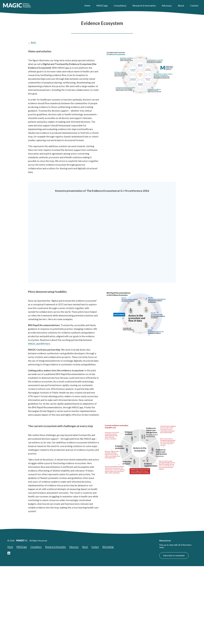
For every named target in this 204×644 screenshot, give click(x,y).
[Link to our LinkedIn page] (9, 554)
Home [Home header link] (87, 6)
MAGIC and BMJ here (39, 344)
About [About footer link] (85, 547)
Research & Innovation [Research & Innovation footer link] (55, 547)
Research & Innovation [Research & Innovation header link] (144, 6)
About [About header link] (181, 6)
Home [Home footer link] (10, 547)
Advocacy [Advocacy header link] (167, 6)
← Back (32, 42)
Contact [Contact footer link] (95, 547)
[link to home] (17, 6)
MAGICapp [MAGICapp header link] (102, 6)
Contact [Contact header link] (194, 6)
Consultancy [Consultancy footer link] (36, 547)
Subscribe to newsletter (174, 556)
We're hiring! (108, 547)
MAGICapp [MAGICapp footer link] (22, 547)
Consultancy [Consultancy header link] (120, 6)
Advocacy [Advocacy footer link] (74, 547)
